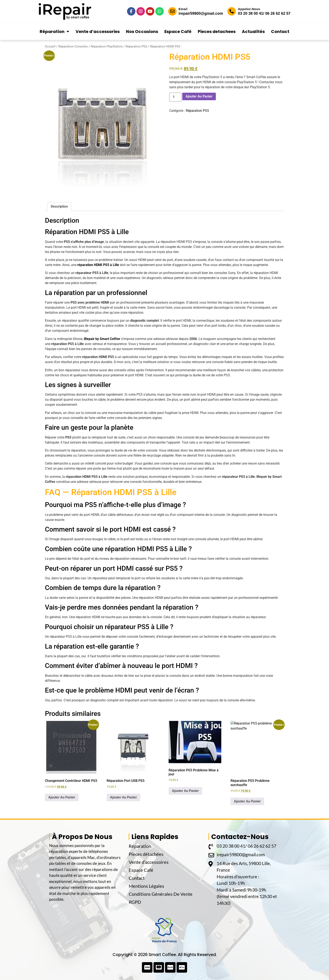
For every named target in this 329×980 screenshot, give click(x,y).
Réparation (54, 32)
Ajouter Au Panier (199, 96)
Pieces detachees (217, 32)
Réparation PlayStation (107, 46)
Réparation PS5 (136, 46)
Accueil (50, 46)
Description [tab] (59, 206)
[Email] (172, 11)
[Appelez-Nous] (232, 11)
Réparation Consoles (73, 46)
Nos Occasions (142, 32)
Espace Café (178, 32)
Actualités (253, 32)
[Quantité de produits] (175, 97)
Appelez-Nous (249, 9)
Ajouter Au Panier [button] (62, 797)
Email (183, 9)
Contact (280, 32)
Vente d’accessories (98, 32)
